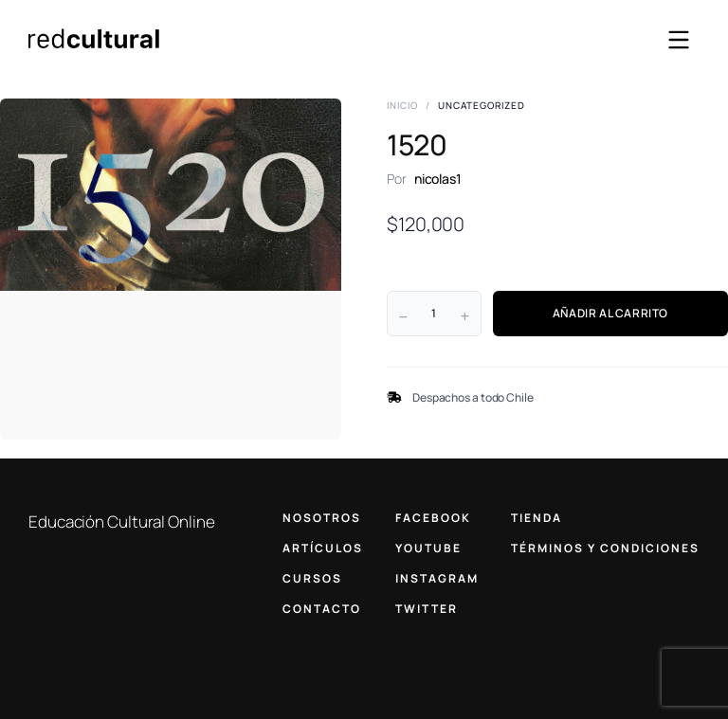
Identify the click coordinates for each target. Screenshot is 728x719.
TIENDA (537, 518)
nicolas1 (438, 179)
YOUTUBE (428, 548)
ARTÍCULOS (323, 548)
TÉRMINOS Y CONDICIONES (605, 548)
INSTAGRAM (437, 578)
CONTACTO (322, 609)
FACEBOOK (433, 518)
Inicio (402, 105)
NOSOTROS (322, 518)
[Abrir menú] (679, 40)
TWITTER (427, 609)
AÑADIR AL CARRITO (610, 313)
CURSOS (312, 578)
